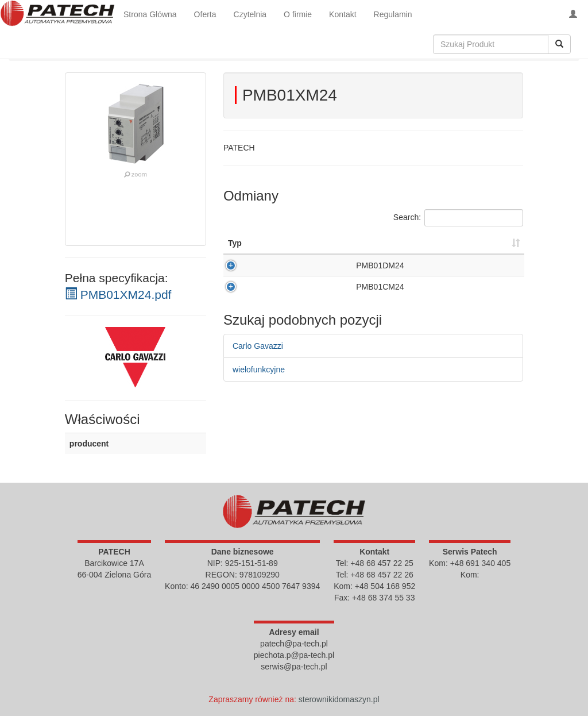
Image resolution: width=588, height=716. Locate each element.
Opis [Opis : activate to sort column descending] (237, 243)
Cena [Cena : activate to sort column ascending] (440, 243)
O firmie (298, 14)
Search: (458, 218)
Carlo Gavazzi (258, 363)
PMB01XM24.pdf (118, 295)
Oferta (205, 14)
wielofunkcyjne (259, 387)
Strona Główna (150, 14)
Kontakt (343, 14)
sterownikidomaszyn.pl (339, 699)
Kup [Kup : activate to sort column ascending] (490, 243)
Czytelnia (250, 14)
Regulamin (393, 14)
